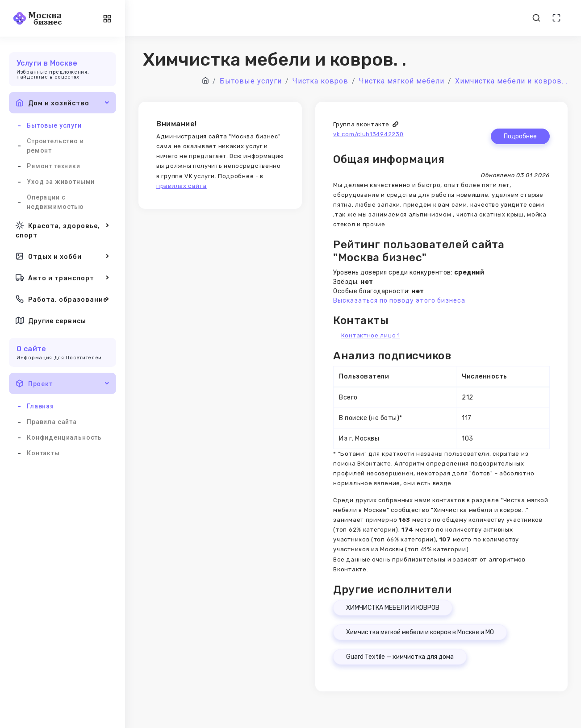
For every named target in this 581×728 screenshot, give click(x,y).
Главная (40, 406)
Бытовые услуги (54, 125)
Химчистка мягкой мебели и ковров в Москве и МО (420, 632)
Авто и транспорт (63, 278)
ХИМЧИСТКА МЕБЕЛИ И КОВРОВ (393, 608)
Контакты (43, 453)
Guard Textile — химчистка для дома (400, 657)
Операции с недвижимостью (55, 202)
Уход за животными (61, 182)
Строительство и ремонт (55, 146)
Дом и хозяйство (63, 103)
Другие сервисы (51, 320)
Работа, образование (63, 299)
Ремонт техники (54, 166)
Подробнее (520, 136)
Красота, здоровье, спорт (63, 230)
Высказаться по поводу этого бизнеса (399, 301)
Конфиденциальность (64, 437)
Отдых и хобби (63, 256)
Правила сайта (52, 422)
